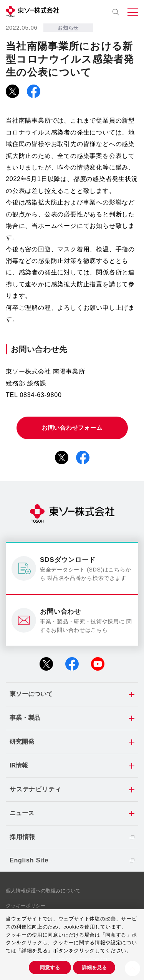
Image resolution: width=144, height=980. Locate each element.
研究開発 (22, 742)
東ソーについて (31, 694)
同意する (50, 968)
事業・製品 (25, 718)
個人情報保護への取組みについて (43, 891)
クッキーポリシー (26, 906)
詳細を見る (94, 968)
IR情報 (19, 765)
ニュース (22, 813)
